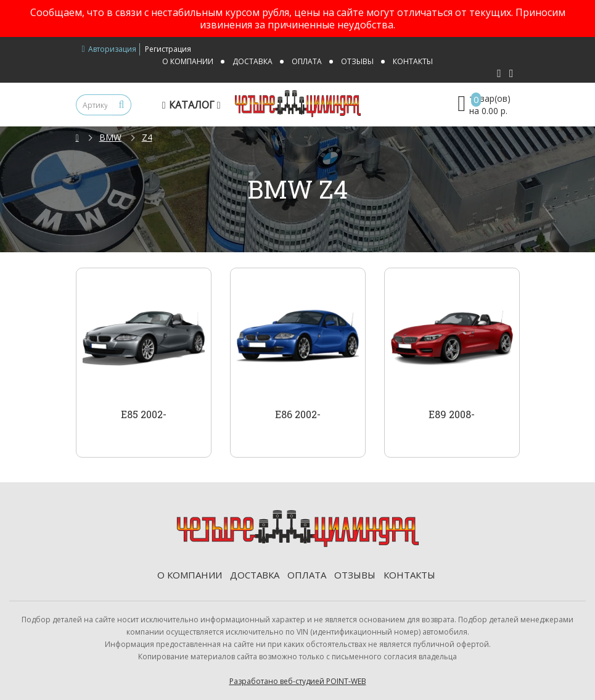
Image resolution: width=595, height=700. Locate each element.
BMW (110, 137)
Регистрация (168, 49)
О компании (188, 61)
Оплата (307, 61)
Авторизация (109, 49)
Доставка (252, 61)
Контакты (413, 61)
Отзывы (357, 61)
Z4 (147, 137)
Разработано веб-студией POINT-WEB (298, 681)
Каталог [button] (193, 105)
